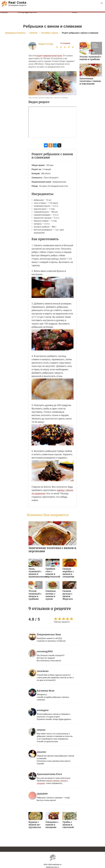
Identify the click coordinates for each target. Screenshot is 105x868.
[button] (102, 3)
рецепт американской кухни (49, 56)
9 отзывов (65, 43)
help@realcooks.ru (53, 867)
